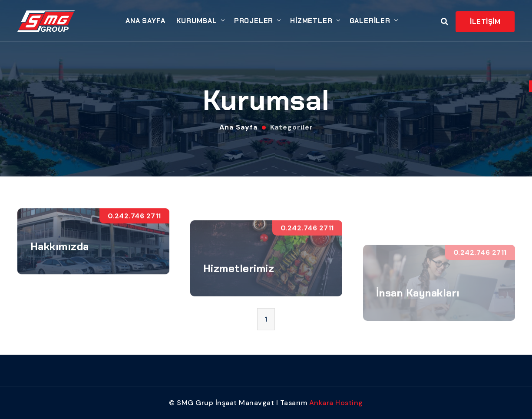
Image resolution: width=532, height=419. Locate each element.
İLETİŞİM (485, 22)
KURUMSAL (197, 21)
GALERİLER (370, 21)
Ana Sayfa (238, 127)
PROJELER (254, 21)
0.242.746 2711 (134, 224)
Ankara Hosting (336, 403)
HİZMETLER (311, 21)
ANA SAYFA (145, 21)
